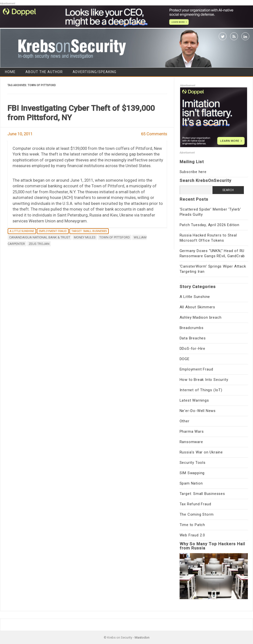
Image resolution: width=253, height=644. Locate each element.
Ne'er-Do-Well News (198, 411)
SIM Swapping (192, 473)
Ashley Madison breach (201, 317)
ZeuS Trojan (39, 244)
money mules (85, 237)
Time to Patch (192, 525)
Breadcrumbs (192, 328)
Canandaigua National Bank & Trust (40, 237)
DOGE (185, 359)
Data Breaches (193, 338)
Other (185, 421)
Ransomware (191, 442)
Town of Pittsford (115, 237)
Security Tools (193, 463)
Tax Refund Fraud (195, 504)
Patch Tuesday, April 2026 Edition (210, 225)
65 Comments (154, 134)
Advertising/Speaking (95, 72)
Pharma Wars (192, 431)
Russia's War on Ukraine (201, 452)
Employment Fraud (53, 231)
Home (10, 72)
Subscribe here (193, 172)
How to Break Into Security (204, 380)
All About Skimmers (197, 307)
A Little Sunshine (22, 231)
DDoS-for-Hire (192, 349)
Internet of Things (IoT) (201, 390)
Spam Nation (191, 483)
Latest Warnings (194, 400)
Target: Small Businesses (89, 231)
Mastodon (142, 637)
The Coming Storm (197, 514)
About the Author (44, 72)
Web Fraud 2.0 (192, 535)
